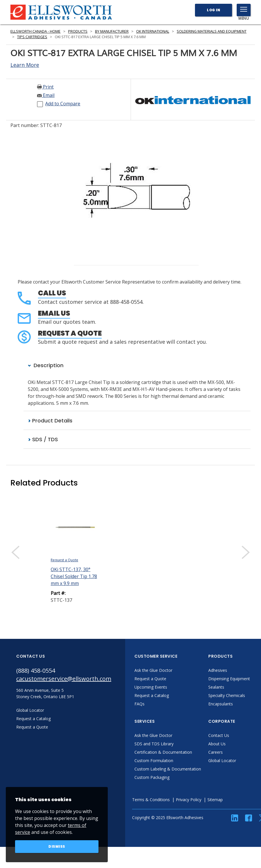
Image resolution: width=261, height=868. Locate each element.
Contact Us (219, 735)
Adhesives (218, 670)
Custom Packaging (152, 777)
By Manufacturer (112, 31)
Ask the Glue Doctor (153, 670)
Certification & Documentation (163, 752)
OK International (153, 31)
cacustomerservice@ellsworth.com (64, 679)
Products (78, 31)
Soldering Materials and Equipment (212, 31)
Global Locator (222, 761)
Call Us (52, 293)
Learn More (25, 65)
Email (46, 95)
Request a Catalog (152, 695)
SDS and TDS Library (154, 744)
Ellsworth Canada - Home (35, 31)
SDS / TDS (43, 439)
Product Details (50, 421)
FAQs (139, 704)
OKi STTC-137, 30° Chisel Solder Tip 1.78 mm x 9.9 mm (74, 576)
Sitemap (215, 800)
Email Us (54, 313)
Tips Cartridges (32, 37)
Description (46, 365)
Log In (213, 10)
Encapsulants (221, 704)
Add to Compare (63, 104)
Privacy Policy (189, 800)
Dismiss (57, 846)
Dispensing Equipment (229, 679)
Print (45, 87)
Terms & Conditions (151, 800)
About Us (217, 744)
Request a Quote (70, 333)
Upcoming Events (151, 687)
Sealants (216, 687)
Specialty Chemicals (227, 695)
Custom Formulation (154, 761)
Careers (216, 752)
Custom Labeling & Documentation (168, 769)
